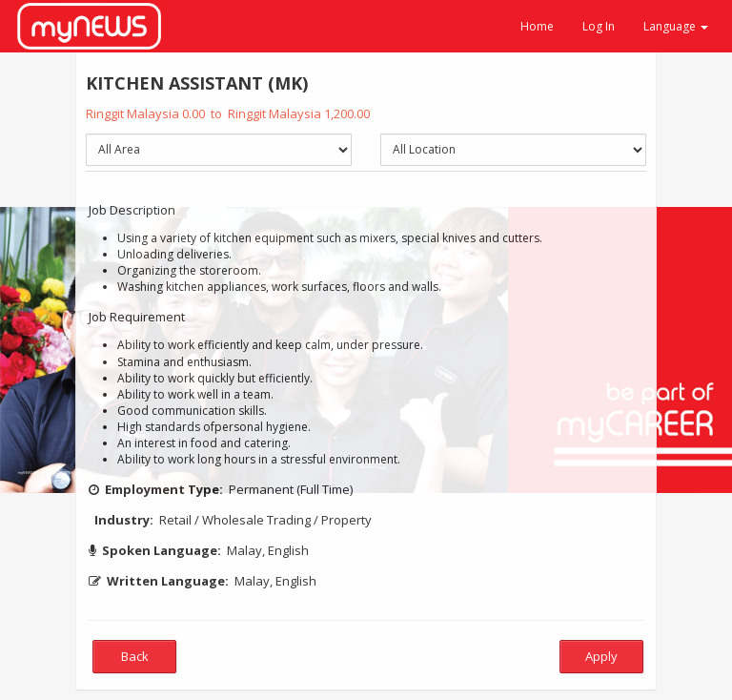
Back (135, 656)
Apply (601, 656)
